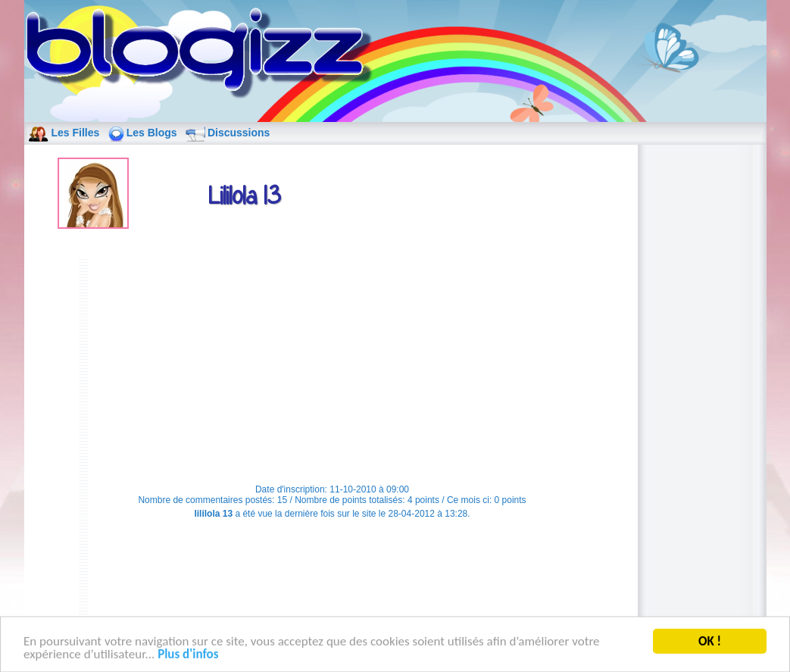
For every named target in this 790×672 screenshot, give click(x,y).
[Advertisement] (333, 364)
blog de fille (203, 55)
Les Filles (76, 133)
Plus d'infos (188, 656)
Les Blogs (152, 133)
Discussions (239, 133)
